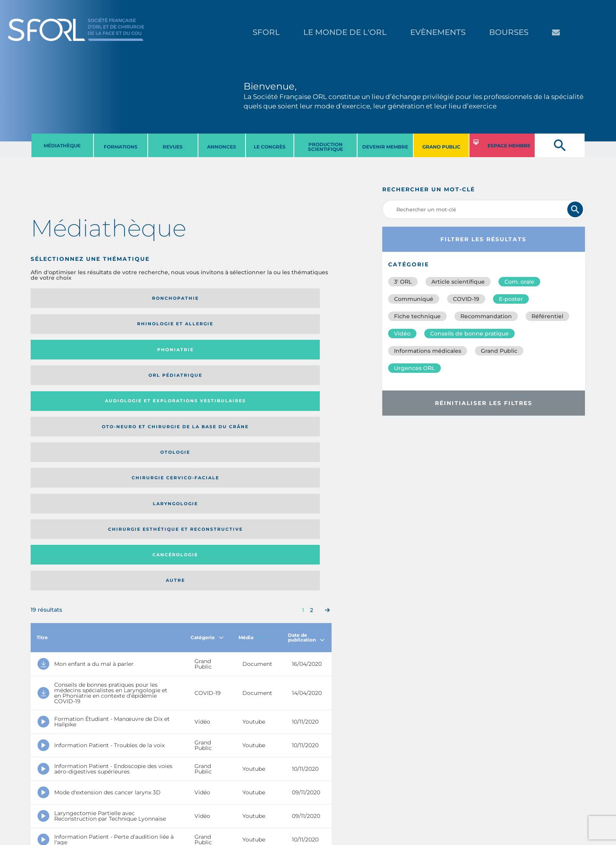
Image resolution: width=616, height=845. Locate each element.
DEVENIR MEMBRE (385, 147)
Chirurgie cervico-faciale (289, 327)
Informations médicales (428, 351)
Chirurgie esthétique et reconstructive (138, 357)
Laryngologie (65, 357)
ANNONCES (222, 147)
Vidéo (402, 334)
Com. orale (519, 282)
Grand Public (499, 351)
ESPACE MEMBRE (509, 146)
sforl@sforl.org (150, 797)
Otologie (216, 326)
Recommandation (486, 316)
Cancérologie (216, 357)
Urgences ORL (414, 368)
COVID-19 (466, 299)
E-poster (511, 299)
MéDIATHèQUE (62, 146)
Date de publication (306, 417)
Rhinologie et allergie (135, 298)
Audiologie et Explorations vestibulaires (60, 327)
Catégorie (207, 417)
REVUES (173, 147)
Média (250, 417)
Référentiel (547, 316)
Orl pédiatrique (291, 298)
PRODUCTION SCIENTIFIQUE (325, 147)
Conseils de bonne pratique (469, 334)
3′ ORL (403, 282)
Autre (291, 357)
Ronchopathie (65, 298)
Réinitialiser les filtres (484, 403)
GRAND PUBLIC (441, 147)
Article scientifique (458, 282)
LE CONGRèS (270, 147)
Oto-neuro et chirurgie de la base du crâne (138, 327)
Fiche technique (417, 316)
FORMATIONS (121, 147)
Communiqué (414, 299)
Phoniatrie (216, 298)
